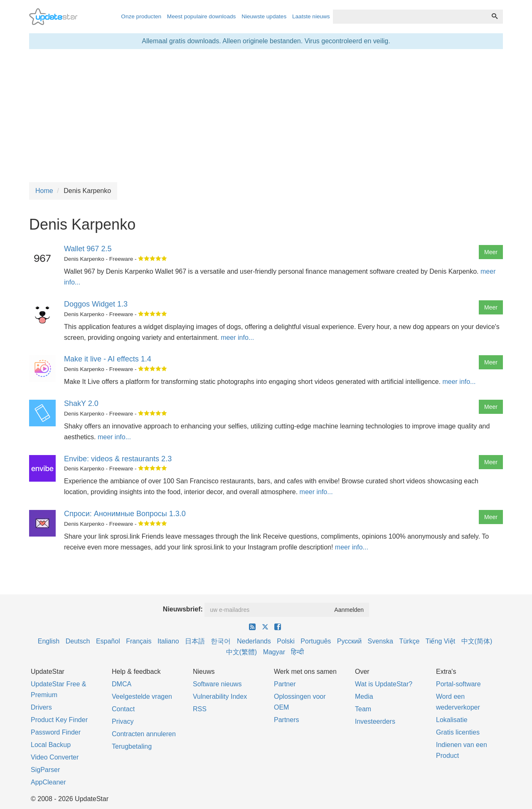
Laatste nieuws (311, 16)
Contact (123, 709)
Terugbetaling (132, 746)
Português (316, 641)
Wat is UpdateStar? (384, 684)
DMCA (122, 684)
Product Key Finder (59, 720)
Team (363, 709)
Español (108, 641)
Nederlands (254, 641)
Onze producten (141, 16)
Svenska (381, 641)
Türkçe (409, 641)
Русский (349, 641)
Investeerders (375, 721)
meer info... (237, 338)
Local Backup (51, 745)
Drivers (41, 707)
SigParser (45, 770)
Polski (286, 641)
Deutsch (78, 641)
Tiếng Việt (440, 641)
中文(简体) (477, 641)
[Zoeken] (495, 17)
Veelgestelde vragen (142, 696)
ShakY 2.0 (81, 403)
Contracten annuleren (144, 734)
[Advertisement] (266, 116)
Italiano (168, 641)
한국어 (221, 641)
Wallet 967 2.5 (88, 249)
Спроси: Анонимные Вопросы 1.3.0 (125, 514)
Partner (285, 684)
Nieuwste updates (264, 16)
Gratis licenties (458, 732)
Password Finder (56, 732)
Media (364, 696)
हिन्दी (297, 652)
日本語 (195, 641)
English (49, 641)
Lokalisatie (452, 720)
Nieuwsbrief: (183, 609)
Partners (286, 720)
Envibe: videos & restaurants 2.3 (118, 459)
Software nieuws (217, 684)
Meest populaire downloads (202, 16)
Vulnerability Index (220, 696)
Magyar (274, 652)
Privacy (123, 721)
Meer (491, 252)
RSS (200, 709)
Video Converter (55, 757)
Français (139, 641)
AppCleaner (48, 782)
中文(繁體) (242, 652)
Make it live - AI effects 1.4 (108, 359)
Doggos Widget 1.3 (96, 304)
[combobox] (410, 17)
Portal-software (458, 684)
